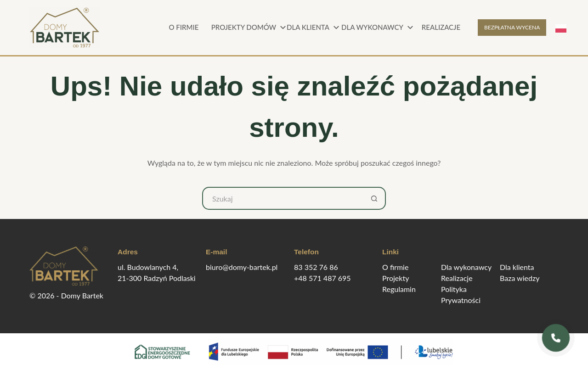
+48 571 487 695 (322, 278)
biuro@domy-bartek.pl (242, 267)
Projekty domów (248, 28)
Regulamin (399, 289)
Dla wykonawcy (377, 28)
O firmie (184, 27)
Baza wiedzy (520, 278)
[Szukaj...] (283, 198)
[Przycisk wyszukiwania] (374, 198)
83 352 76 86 (316, 267)
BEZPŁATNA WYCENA (512, 27)
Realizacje (441, 27)
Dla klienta (314, 28)
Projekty (396, 278)
